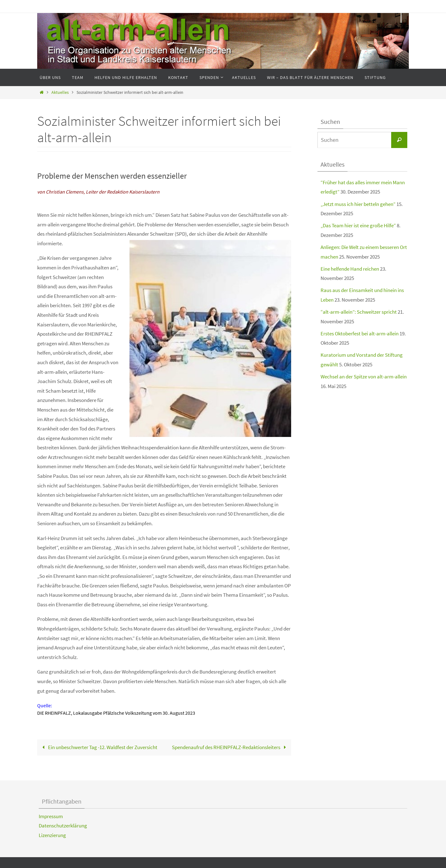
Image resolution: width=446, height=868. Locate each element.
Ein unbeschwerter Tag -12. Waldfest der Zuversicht (98, 747)
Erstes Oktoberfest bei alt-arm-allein (360, 334)
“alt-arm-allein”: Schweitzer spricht (359, 312)
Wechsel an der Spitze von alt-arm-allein (364, 377)
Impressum (51, 816)
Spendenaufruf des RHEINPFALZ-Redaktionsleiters (230, 747)
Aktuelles (60, 92)
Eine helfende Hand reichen (350, 269)
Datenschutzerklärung (63, 826)
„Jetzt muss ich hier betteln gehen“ (358, 204)
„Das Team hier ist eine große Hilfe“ (358, 225)
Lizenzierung (52, 835)
